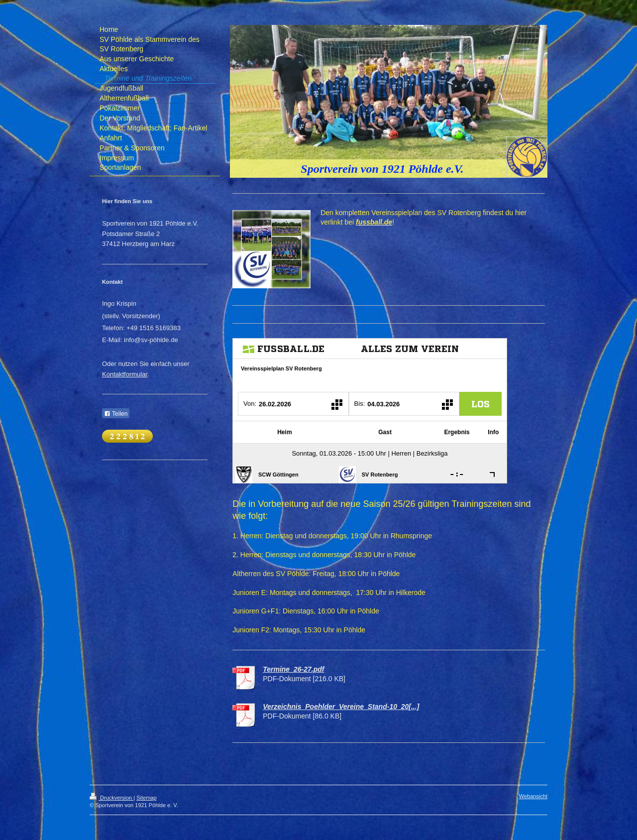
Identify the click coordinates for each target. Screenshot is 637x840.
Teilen (116, 414)
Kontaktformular (125, 374)
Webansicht (533, 796)
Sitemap (146, 798)
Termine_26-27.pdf (293, 669)
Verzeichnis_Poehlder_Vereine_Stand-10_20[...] (341, 707)
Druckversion (111, 798)
